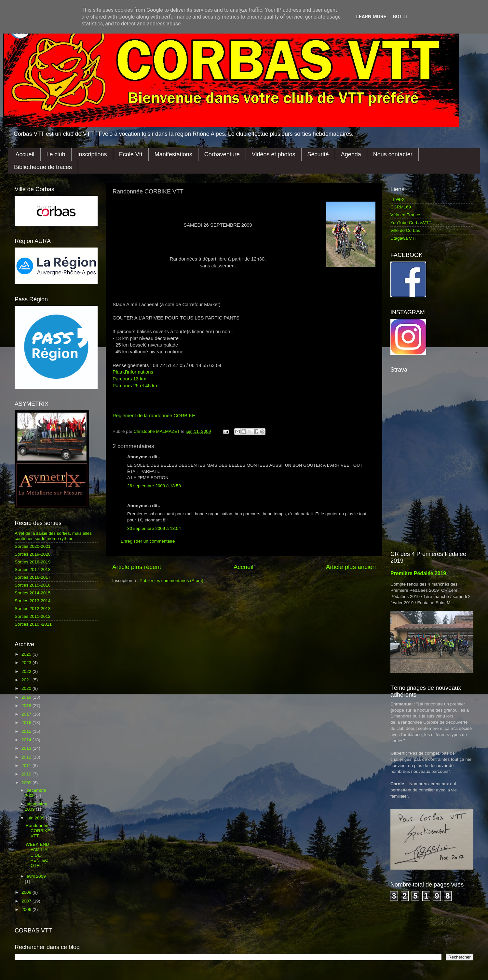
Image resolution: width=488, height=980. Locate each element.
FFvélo (397, 199)
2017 (27, 714)
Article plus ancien (351, 567)
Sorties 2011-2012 (33, 616)
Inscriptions (92, 154)
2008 (27, 892)
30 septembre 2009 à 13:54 (154, 528)
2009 (27, 783)
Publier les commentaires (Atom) (171, 581)
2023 (27, 663)
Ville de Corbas (405, 230)
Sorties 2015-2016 (33, 585)
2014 (27, 740)
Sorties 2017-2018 (33, 569)
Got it (400, 17)
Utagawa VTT (404, 238)
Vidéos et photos (274, 154)
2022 (27, 671)
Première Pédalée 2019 (418, 573)
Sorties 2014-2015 (33, 593)
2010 (27, 774)
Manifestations (173, 154)
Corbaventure (222, 154)
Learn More (371, 17)
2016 (27, 723)
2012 (27, 757)
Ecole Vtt (131, 154)
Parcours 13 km (129, 379)
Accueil (25, 154)
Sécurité (318, 154)
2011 (27, 766)
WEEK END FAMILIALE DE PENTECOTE (38, 855)
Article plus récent (137, 567)
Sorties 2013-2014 (33, 601)
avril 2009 (36, 876)
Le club (56, 154)
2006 (27, 909)
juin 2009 (36, 818)
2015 (27, 731)
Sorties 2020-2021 (33, 546)
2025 (27, 654)
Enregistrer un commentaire (148, 541)
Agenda (351, 154)
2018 (27, 706)
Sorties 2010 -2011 (33, 624)
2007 (27, 901)
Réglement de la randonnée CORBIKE (154, 416)
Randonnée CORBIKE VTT (38, 831)
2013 (27, 748)
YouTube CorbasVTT (411, 223)
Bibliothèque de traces (43, 167)
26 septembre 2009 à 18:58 (154, 486)
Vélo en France (405, 215)
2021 (27, 680)
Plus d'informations (133, 372)
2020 (27, 688)
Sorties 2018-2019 (33, 562)
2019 (27, 697)
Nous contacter (393, 154)
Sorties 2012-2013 (33, 609)
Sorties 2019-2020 (33, 554)
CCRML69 (401, 207)
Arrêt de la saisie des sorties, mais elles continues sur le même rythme (53, 536)
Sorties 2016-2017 (33, 577)
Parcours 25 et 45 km (136, 386)
